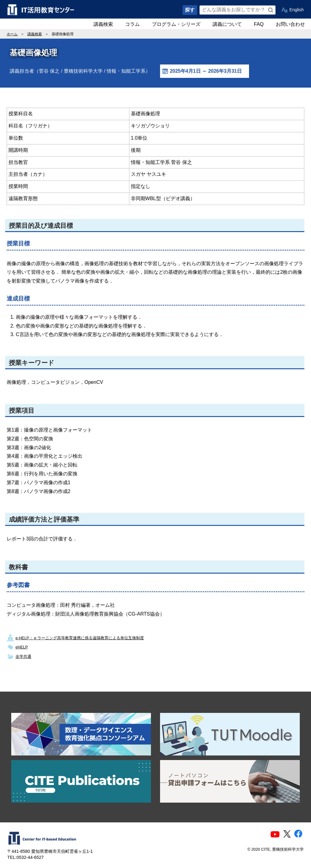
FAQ (259, 24)
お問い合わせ (290, 24)
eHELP (22, 647)
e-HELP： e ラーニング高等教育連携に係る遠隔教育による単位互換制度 (80, 638)
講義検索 (103, 24)
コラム (132, 24)
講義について (227, 24)
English (297, 10)
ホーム (12, 34)
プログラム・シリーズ (176, 24)
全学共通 (23, 656)
